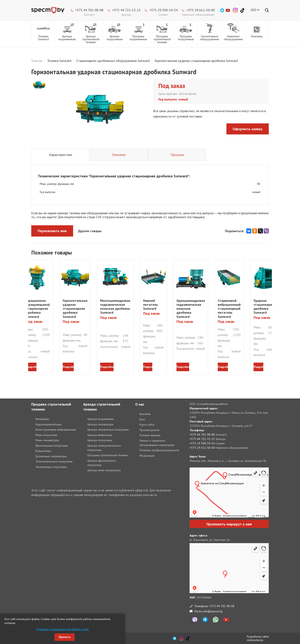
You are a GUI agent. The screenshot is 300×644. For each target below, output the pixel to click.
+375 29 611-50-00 (201, 10)
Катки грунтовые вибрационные (56, 430)
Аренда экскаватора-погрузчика (108, 430)
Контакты (145, 414)
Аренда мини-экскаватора (104, 470)
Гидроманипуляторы (48, 424)
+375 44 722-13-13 (126, 10)
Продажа (177, 155)
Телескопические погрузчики (54, 461)
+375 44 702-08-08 (89, 10)
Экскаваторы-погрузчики (51, 467)
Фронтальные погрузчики (52, 446)
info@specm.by (213, 611)
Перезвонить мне (52, 231)
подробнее (31, 367)
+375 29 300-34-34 (163, 10)
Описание (119, 155)
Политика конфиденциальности (159, 450)
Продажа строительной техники (107, 455)
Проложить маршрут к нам (229, 524)
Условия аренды (150, 435)
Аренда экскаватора (100, 424)
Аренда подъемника (100, 419)
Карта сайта (147, 425)
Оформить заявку (248, 129)
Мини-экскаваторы (47, 440)
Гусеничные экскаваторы (51, 456)
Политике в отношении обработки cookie (62, 629)
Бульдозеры (43, 451)
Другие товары (90, 231)
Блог (142, 419)
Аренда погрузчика (100, 440)
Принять (65, 637)
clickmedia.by (255, 640)
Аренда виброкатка (100, 435)
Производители (149, 430)
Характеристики (61, 155)
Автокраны (42, 419)
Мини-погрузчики (46, 435)
